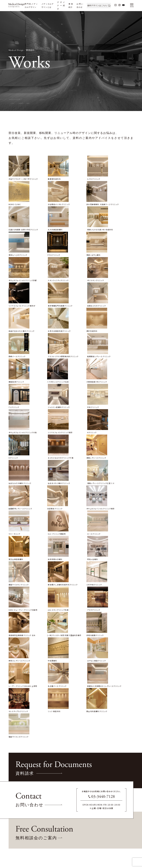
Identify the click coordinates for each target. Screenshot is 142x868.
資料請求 (68, 833)
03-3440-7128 (103, 667)
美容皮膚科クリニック (17, 843)
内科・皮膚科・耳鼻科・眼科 (18, 850)
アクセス (68, 840)
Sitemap (13, 784)
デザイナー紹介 (61, 6)
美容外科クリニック (16, 840)
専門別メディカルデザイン (18, 830)
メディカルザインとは (46, 830)
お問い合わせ (70, 830)
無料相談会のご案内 (73, 836)
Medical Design (16, 50)
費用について (43, 840)
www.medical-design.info (21, 776)
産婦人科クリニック (16, 833)
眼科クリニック (14, 846)
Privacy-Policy (17, 787)
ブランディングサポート (47, 843)
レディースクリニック (16, 836)
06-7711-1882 (62, 812)
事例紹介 (30, 50)
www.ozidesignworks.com (22, 774)
